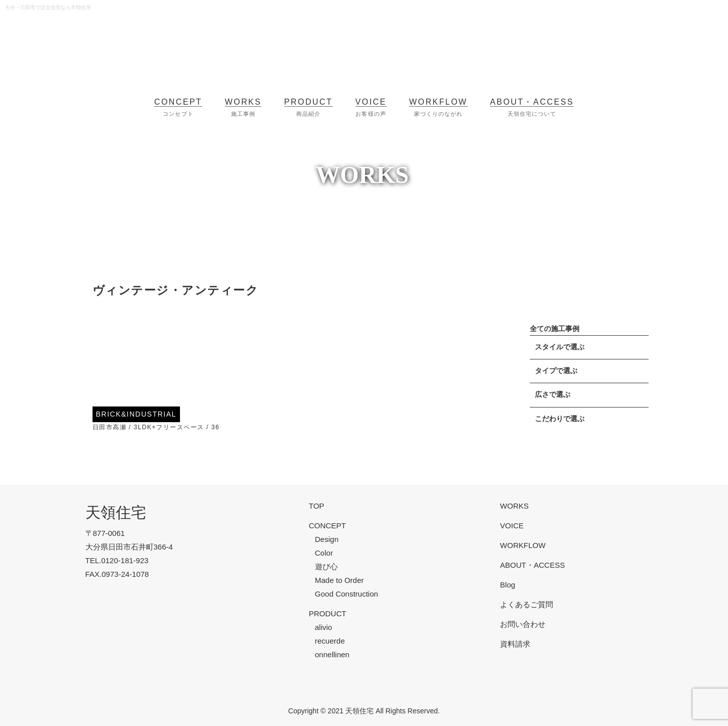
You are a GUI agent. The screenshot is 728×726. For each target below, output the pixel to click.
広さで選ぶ (553, 395)
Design (327, 539)
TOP (317, 506)
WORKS (514, 506)
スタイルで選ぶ (560, 347)
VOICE (512, 526)
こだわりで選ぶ (560, 419)
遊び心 (326, 566)
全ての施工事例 (555, 329)
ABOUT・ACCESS (532, 565)
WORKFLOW (523, 545)
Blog (508, 585)
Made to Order (339, 580)
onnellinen (332, 654)
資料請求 (515, 644)
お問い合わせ (523, 624)
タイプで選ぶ (556, 371)
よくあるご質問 (527, 604)
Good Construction (347, 594)
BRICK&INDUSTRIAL (136, 414)
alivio (324, 627)
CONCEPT (327, 526)
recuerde (330, 641)
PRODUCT (328, 614)
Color (324, 553)
